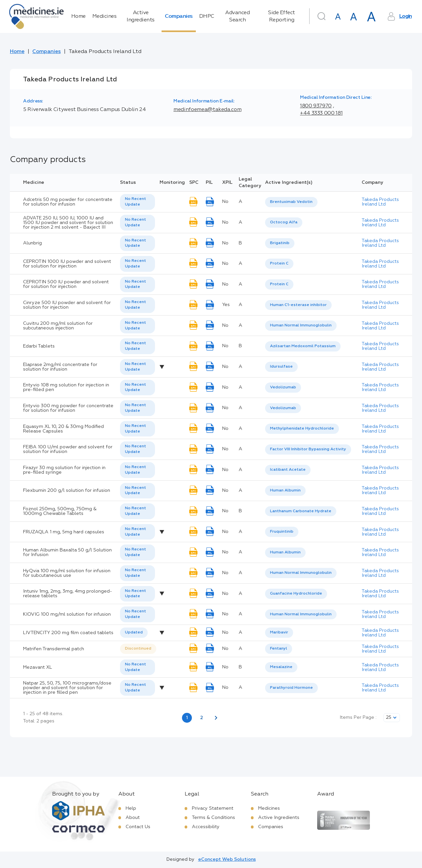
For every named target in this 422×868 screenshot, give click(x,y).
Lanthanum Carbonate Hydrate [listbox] (301, 511)
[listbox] (137, 202)
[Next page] (216, 718)
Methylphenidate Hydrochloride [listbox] (302, 429)
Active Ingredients (141, 16)
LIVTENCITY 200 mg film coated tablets (68, 633)
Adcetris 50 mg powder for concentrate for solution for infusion (68, 202)
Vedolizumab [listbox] (283, 387)
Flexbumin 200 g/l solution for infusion (67, 490)
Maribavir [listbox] (279, 632)
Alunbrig (32, 243)
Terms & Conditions (213, 818)
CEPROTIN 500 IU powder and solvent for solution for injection (66, 284)
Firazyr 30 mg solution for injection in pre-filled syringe (64, 470)
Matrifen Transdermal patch (54, 649)
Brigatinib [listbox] (280, 243)
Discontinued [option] (138, 649)
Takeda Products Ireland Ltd (380, 202)
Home (78, 16)
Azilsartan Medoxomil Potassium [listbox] (303, 346)
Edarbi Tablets (39, 346)
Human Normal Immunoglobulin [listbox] (301, 325)
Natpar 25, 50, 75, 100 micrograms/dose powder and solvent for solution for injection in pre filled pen (67, 688)
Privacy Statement (213, 808)
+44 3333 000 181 (321, 113)
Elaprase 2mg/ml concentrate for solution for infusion (60, 367)
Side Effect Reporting (282, 16)
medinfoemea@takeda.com (207, 110)
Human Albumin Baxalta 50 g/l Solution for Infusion (67, 552)
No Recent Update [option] (136, 202)
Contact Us (138, 827)
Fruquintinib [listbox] (282, 532)
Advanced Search (237, 16)
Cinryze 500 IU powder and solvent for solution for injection (67, 305)
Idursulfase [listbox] (281, 367)
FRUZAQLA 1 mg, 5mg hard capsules (64, 532)
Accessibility (206, 827)
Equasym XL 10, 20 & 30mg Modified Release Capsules (63, 429)
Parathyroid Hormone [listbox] (291, 688)
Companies (179, 16)
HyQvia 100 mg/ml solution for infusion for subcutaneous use (67, 573)
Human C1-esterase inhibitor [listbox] (298, 305)
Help (131, 808)
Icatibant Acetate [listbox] (288, 470)
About (133, 818)
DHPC (207, 16)
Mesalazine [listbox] (281, 667)
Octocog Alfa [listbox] (284, 222)
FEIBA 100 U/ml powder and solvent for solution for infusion (68, 449)
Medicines (105, 16)
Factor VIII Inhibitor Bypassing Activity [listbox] (308, 449)
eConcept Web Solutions (227, 859)
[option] (291, 202)
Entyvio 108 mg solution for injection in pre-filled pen (66, 387)
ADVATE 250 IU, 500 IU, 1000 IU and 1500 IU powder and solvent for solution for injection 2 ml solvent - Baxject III (68, 223)
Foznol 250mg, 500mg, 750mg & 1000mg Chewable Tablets (60, 511)
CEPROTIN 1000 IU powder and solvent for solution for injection (67, 264)
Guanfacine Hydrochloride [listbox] (296, 594)
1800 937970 (316, 106)
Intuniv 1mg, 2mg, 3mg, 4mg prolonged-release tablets (68, 594)
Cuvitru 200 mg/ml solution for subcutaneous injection (58, 326)
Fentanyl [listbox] (279, 649)
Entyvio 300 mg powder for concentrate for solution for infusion (68, 408)
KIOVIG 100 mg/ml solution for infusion (67, 614)
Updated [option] (134, 632)
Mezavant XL (38, 667)
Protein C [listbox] (279, 264)
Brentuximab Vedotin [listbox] (291, 202)
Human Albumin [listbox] (285, 490)
